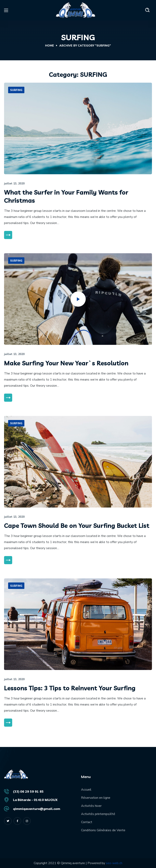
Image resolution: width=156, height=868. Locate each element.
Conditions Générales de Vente (103, 830)
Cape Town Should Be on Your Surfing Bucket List (77, 526)
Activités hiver (91, 806)
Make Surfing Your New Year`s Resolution (66, 363)
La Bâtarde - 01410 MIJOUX (35, 800)
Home (50, 46)
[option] (78, 128)
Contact (87, 822)
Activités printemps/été (98, 814)
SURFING (16, 90)
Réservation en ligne (96, 798)
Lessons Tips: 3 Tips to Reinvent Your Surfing (70, 688)
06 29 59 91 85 (32, 791)
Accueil (86, 790)
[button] (147, 10)
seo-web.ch (114, 863)
